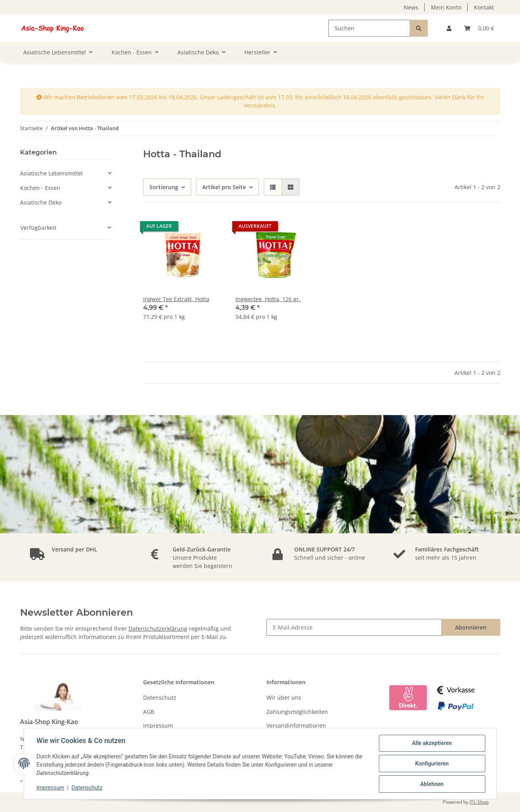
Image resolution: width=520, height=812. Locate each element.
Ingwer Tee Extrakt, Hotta (176, 299)
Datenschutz (160, 697)
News (411, 7)
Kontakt (484, 7)
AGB (149, 712)
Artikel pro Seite (224, 187)
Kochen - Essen (40, 188)
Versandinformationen (296, 725)
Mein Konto (446, 7)
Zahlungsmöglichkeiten (297, 712)
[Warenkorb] (479, 28)
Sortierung (164, 187)
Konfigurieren (432, 764)
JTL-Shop (479, 802)
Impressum (158, 725)
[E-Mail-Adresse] (354, 627)
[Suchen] (369, 28)
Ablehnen (432, 784)
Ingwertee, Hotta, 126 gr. (268, 299)
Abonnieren (471, 627)
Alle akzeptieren (432, 743)
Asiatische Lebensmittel (51, 173)
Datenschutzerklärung (158, 629)
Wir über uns (284, 697)
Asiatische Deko (41, 202)
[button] (449, 28)
